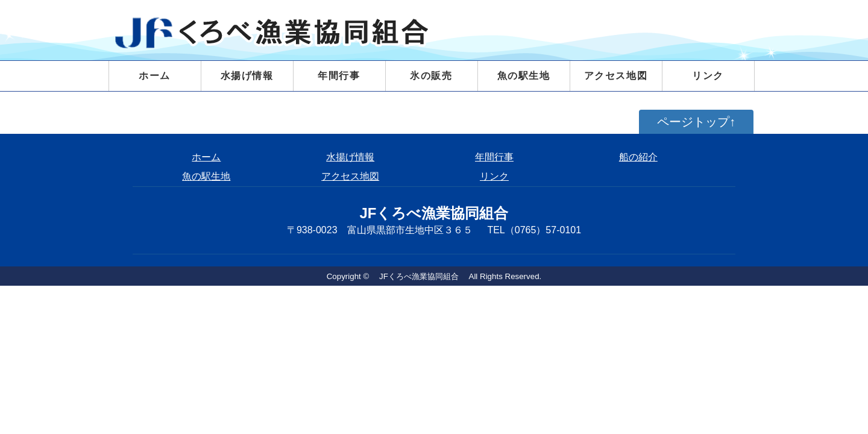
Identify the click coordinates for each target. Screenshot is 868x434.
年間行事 (339, 76)
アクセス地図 (616, 76)
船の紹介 (638, 157)
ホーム (155, 76)
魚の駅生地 (524, 76)
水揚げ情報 (350, 157)
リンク (708, 76)
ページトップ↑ (696, 122)
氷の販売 (431, 76)
